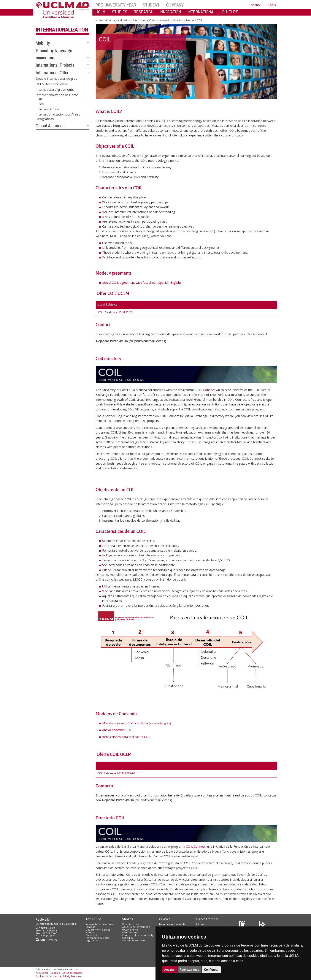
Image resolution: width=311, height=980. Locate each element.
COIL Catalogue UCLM (112, 312)
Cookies (55, 973)
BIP (40, 99)
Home (99, 20)
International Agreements (55, 89)
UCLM (101, 12)
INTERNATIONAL (201, 12)
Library (200, 924)
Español (255, 5)
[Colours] (262, 925)
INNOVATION (170, 12)
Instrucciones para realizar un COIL (127, 737)
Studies (128, 919)
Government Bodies (98, 930)
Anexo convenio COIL (117, 730)
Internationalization (62, 30)
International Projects (55, 65)
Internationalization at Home (57, 95)
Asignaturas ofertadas (112, 765)
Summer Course (49, 109)
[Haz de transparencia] (243, 925)
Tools (272, 5)
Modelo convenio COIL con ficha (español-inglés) (136, 723)
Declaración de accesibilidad (52, 976)
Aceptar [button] (170, 970)
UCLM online (130, 930)
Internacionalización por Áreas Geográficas (58, 116)
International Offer (52, 73)
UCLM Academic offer (52, 84)
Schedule (128, 938)
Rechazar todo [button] (190, 970)
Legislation (92, 940)
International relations (99, 924)
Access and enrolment (136, 927)
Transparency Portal (98, 938)
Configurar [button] (211, 970)
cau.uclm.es (46, 940)
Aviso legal (42, 973)
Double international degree (56, 78)
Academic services (134, 940)
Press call (91, 935)
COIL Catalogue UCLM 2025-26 (116, 773)
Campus (90, 927)
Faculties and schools (172, 924)
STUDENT (151, 5)
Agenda (90, 932)
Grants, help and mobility (138, 935)
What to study (131, 924)
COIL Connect (205, 390)
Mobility (43, 43)
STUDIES (120, 12)
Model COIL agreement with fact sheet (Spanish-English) (142, 283)
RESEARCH (144, 12)
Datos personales (72, 973)
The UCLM (93, 919)
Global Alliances (50, 126)
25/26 (129, 312)
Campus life (129, 932)
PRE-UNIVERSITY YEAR (116, 5)
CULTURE (230, 12)
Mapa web (77, 976)
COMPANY (175, 5)
